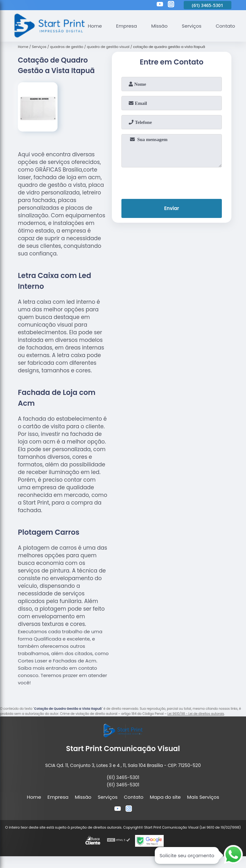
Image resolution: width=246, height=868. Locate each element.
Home (95, 26)
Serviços (192, 26)
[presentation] (172, 182)
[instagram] (171, 5)
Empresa (127, 26)
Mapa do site (165, 797)
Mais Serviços (203, 797)
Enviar (171, 209)
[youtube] (160, 5)
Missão (160, 26)
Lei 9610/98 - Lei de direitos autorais (196, 714)
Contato (226, 26)
